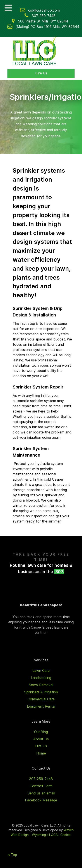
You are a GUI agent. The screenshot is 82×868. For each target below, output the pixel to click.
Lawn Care (41, 670)
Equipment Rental (41, 706)
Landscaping (41, 678)
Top (12, 855)
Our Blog (41, 732)
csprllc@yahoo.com (44, 10)
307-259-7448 (44, 16)
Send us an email (41, 793)
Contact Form (41, 786)
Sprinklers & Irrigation (41, 692)
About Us (41, 739)
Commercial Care (41, 699)
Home (41, 753)
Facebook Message (41, 800)
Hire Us (41, 73)
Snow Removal (41, 685)
